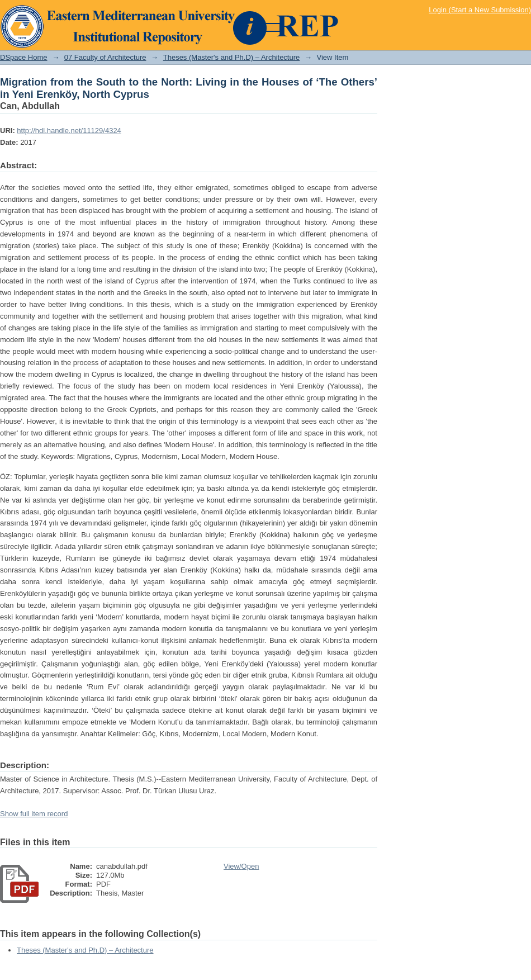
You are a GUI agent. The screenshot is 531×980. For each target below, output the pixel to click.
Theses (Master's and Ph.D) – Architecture (232, 57)
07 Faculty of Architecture (105, 57)
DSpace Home (24, 57)
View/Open (241, 866)
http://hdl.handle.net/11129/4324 (69, 131)
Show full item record (34, 814)
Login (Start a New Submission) (480, 10)
